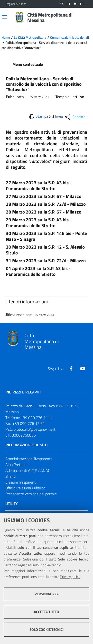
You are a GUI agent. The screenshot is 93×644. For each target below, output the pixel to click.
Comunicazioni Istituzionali (70, 37)
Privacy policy (70, 577)
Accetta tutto (46, 612)
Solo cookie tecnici (46, 630)
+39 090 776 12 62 (29, 423)
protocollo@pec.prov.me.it (35, 429)
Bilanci (11, 476)
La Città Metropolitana (30, 37)
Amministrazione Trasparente (29, 459)
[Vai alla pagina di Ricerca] (84, 18)
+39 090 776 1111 (36, 418)
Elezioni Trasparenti (21, 482)
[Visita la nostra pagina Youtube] (83, 369)
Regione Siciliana (16, 4)
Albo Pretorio (16, 465)
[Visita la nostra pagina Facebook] (71, 369)
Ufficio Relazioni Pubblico (25, 488)
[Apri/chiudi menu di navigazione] (4, 17)
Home (6, 37)
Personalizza (47, 594)
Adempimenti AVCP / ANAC (28, 470)
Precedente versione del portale (31, 494)
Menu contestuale (28, 64)
